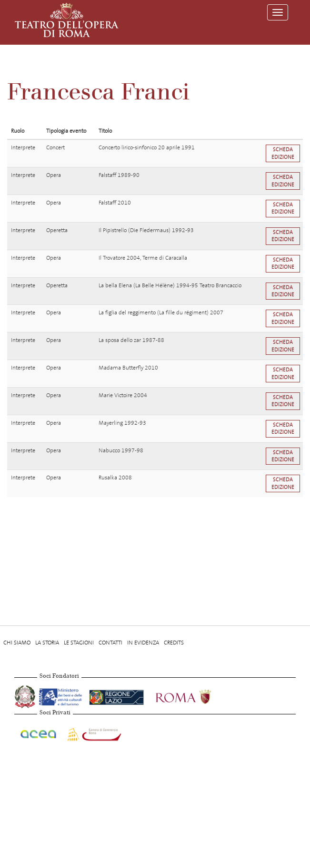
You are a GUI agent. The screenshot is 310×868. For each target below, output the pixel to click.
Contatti (110, 643)
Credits (174, 643)
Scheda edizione (283, 153)
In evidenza (143, 643)
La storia (47, 643)
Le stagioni (79, 643)
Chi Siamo (17, 643)
